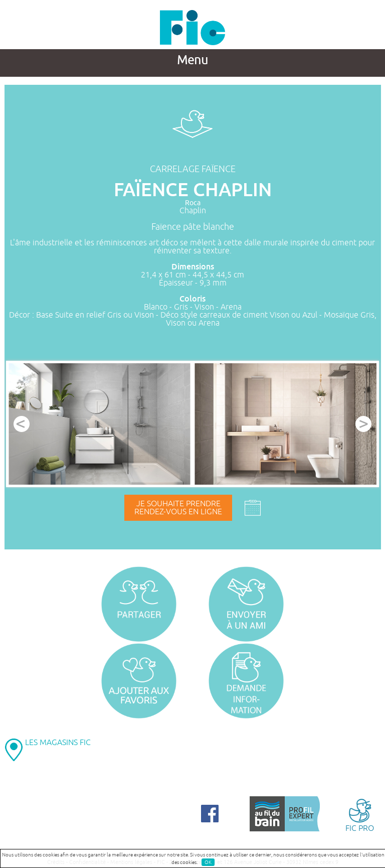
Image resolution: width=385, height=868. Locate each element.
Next (363, 424)
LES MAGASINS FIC (58, 743)
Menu (192, 60)
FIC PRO (360, 815)
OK (208, 862)
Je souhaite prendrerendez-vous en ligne (178, 508)
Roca (193, 203)
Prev (22, 424)
